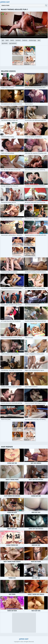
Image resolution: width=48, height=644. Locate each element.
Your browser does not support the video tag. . (24, 25)
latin (39, 40)
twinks (12, 40)
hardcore (25, 40)
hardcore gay (32, 40)
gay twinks (5, 43)
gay (3, 40)
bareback (18, 40)
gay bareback (13, 43)
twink (7, 40)
